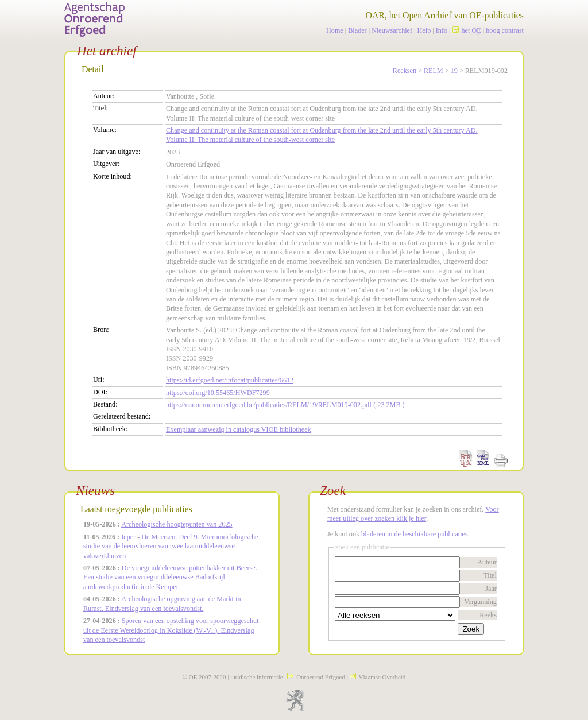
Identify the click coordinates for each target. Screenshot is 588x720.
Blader (357, 30)
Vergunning (480, 602)
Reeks (488, 615)
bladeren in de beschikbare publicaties (415, 534)
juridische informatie (256, 677)
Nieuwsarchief (392, 30)
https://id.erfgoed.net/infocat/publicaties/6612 (230, 380)
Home (335, 30)
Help (424, 30)
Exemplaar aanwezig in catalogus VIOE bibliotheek (239, 429)
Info (442, 30)
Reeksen (405, 71)
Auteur (487, 562)
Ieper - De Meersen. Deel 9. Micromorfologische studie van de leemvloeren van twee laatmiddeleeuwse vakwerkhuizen (171, 546)
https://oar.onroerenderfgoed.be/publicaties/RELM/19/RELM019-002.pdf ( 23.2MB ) (285, 405)
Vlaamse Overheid (378, 677)
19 (454, 71)
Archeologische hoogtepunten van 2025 (177, 524)
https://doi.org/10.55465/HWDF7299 (218, 393)
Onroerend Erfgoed (316, 677)
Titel (490, 575)
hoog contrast (505, 30)
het (467, 30)
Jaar (491, 589)
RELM (434, 71)
